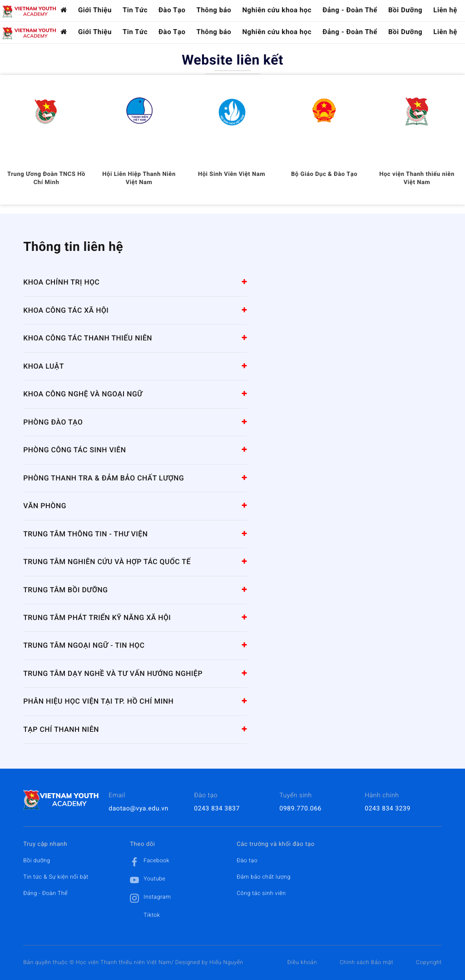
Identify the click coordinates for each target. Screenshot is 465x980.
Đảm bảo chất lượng (264, 877)
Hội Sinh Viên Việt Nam (232, 174)
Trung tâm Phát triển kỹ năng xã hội (97, 617)
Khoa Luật (44, 366)
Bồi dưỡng (37, 860)
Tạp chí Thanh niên (61, 729)
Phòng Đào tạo (53, 422)
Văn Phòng (45, 506)
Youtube (148, 880)
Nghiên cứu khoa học (277, 10)
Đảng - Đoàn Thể (350, 10)
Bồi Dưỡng (405, 10)
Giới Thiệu (95, 10)
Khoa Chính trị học (61, 282)
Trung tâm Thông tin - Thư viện (85, 534)
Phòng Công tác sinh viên (74, 450)
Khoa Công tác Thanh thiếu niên (88, 338)
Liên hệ (445, 10)
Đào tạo (247, 860)
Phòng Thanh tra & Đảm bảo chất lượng (104, 478)
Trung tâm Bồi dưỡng (65, 590)
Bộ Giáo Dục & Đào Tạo (324, 174)
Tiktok (145, 916)
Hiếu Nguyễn (226, 962)
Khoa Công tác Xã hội (66, 310)
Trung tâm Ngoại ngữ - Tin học (84, 645)
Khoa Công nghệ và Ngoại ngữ (83, 394)
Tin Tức (135, 10)
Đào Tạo (172, 10)
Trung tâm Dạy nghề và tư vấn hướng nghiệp (113, 673)
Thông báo (214, 10)
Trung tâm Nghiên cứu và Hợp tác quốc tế (107, 562)
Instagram (150, 898)
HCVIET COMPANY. (255, 964)
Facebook (150, 862)
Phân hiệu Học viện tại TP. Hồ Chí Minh (98, 701)
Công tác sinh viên (261, 893)
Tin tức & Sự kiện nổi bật (56, 877)
